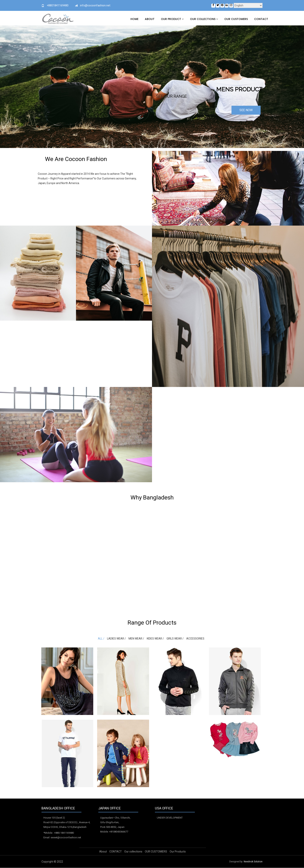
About (150, 19)
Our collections (204, 19)
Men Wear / (136, 639)
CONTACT (261, 19)
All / (101, 639)
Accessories (195, 639)
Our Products (178, 852)
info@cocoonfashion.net (95, 5)
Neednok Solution (253, 862)
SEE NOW (246, 110)
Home (134, 19)
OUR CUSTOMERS (236, 19)
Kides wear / (155, 639)
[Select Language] (248, 5)
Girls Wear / (175, 639)
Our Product (172, 19)
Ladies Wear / (117, 639)
